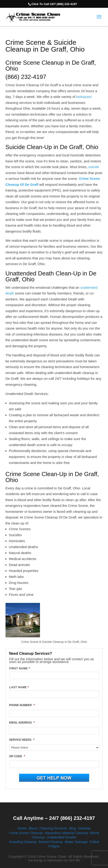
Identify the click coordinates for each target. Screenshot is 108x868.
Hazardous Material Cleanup (66, 833)
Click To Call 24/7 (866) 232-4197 (54, 4)
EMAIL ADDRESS (22, 723)
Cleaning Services (53, 828)
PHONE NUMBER (22, 705)
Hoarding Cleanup (23, 842)
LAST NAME (19, 687)
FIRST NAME (20, 668)
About (33, 828)
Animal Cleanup (51, 842)
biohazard (84, 97)
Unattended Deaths (61, 837)
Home (22, 828)
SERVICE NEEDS (22, 740)
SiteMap (84, 828)
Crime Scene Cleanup (26, 833)
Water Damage (76, 842)
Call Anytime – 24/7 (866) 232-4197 (54, 818)
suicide (94, 167)
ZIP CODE (17, 756)
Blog (72, 828)
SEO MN (74, 860)
